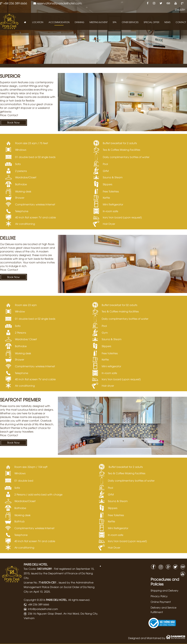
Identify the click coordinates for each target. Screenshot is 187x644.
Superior (10, 76)
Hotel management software (23, 66)
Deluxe (8, 238)
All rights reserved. (79, 600)
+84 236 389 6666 (15, 3)
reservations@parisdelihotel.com (59, 3)
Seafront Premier (20, 399)
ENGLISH (180, 10)
